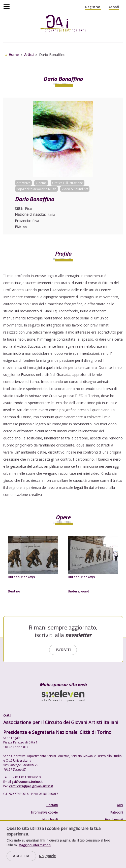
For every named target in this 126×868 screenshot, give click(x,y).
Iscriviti (63, 650)
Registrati (93, 7)
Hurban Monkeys (21, 577)
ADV (120, 805)
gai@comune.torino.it (27, 782)
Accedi (114, 7)
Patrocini (117, 812)
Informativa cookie (44, 812)
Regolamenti (114, 820)
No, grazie (48, 856)
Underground (78, 591)
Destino (14, 591)
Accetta (21, 856)
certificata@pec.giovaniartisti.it (31, 786)
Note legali (50, 820)
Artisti (29, 55)
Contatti (52, 805)
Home (14, 55)
